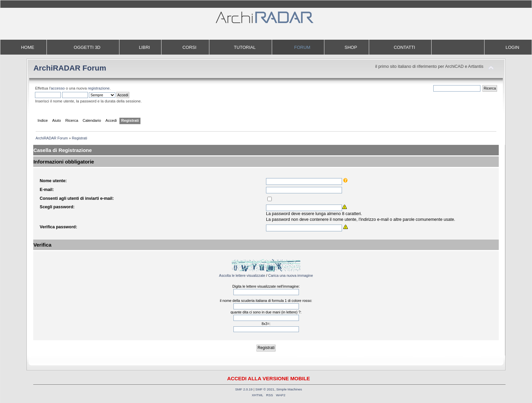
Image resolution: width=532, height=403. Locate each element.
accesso (58, 88)
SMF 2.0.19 (244, 389)
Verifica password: (58, 227)
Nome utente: (53, 181)
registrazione (99, 88)
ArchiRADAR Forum (70, 68)
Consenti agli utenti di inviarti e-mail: (77, 198)
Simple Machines (289, 389)
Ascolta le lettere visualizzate (242, 275)
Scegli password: (57, 207)
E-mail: (47, 190)
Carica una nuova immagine (290, 275)
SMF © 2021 (265, 389)
